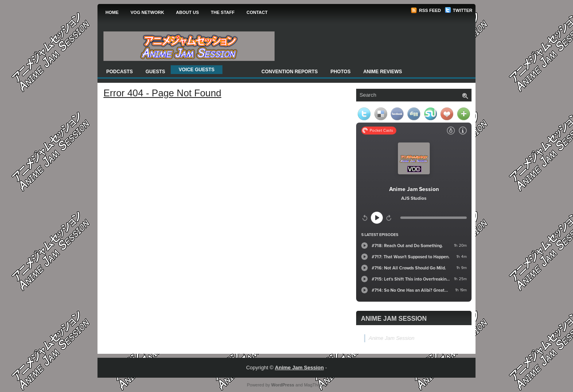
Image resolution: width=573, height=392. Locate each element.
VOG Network (147, 12)
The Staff (223, 12)
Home (112, 12)
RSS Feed (426, 10)
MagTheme (315, 385)
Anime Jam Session (394, 319)
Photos (340, 72)
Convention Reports (289, 72)
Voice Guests (197, 70)
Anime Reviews (383, 72)
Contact (257, 12)
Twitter (459, 10)
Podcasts (120, 72)
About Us (187, 12)
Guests (155, 72)
